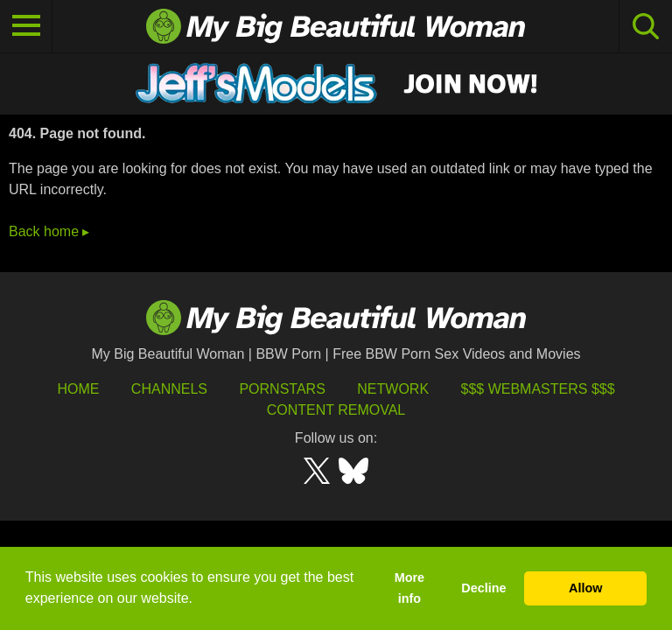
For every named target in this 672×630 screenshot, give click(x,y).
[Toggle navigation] (26, 26)
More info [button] (409, 588)
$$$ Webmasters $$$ (538, 389)
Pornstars (282, 389)
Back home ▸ (49, 231)
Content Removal (336, 410)
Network (393, 389)
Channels (169, 389)
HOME (78, 389)
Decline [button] (483, 588)
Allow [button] (585, 588)
